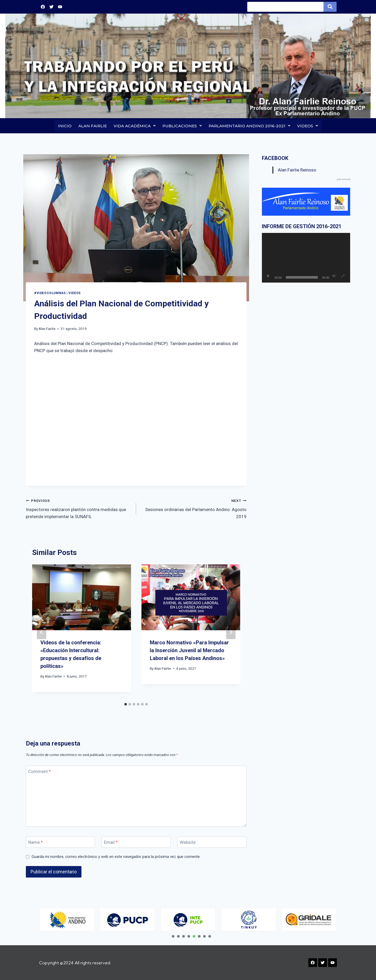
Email (111, 843)
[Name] (60, 842)
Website (188, 843)
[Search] (285, 7)
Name (36, 843)
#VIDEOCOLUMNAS (50, 293)
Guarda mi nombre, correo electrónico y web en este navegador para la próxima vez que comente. (116, 857)
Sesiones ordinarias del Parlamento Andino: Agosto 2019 (193, 508)
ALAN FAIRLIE (93, 126)
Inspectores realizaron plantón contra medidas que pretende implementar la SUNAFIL (79, 508)
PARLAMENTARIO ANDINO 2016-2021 (249, 126)
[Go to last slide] (42, 632)
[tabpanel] (67, 919)
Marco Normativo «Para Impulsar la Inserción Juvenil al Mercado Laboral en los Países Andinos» (189, 651)
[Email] (136, 842)
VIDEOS (308, 126)
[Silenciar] (334, 276)
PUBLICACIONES (182, 126)
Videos (75, 293)
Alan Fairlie (47, 329)
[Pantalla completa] (343, 276)
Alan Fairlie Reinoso (297, 170)
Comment (40, 772)
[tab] (126, 704)
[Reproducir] (268, 276)
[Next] (231, 632)
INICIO (65, 126)
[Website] (212, 842)
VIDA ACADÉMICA (135, 126)
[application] (306, 258)
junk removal (343, 180)
